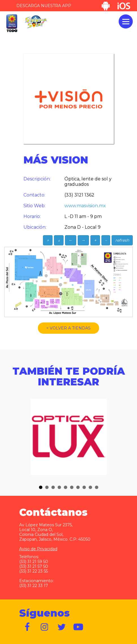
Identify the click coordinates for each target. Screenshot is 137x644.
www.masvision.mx (85, 206)
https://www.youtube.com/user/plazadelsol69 (79, 627)
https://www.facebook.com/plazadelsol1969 (28, 627)
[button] (41, 487)
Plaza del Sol (12, 23)
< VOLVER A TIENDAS (68, 328)
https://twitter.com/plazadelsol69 (62, 627)
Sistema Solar (36, 22)
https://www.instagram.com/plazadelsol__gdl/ (45, 627)
